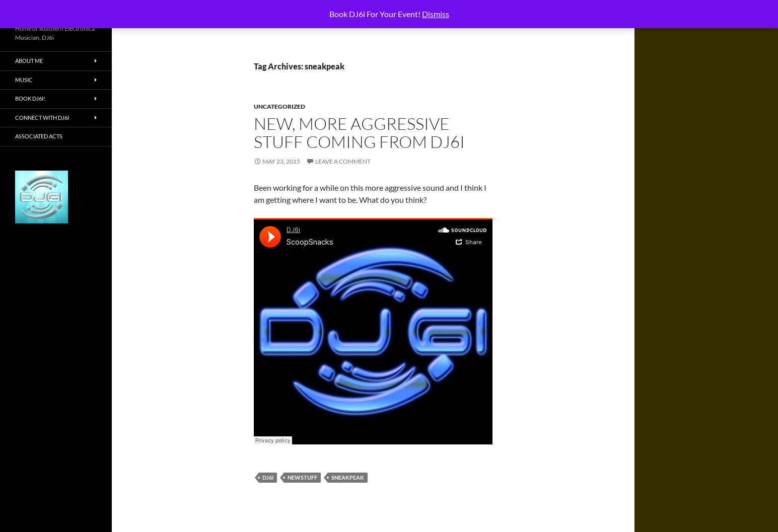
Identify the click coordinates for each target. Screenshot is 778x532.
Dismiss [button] (436, 14)
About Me (29, 61)
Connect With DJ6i (42, 118)
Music (24, 80)
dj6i (268, 477)
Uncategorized (279, 106)
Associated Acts (39, 136)
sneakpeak (348, 477)
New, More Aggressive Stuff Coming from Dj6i (359, 133)
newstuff (302, 477)
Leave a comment (343, 161)
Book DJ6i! (30, 98)
